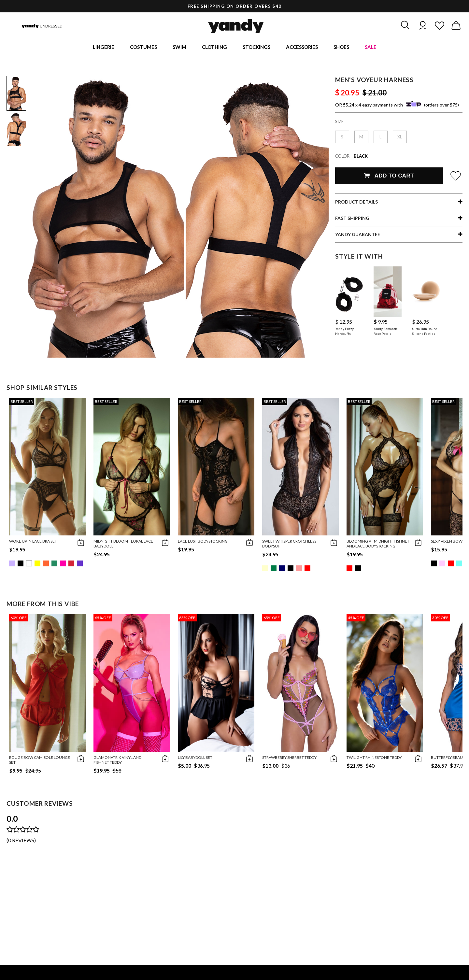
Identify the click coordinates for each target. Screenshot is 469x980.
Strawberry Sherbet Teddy (289, 758)
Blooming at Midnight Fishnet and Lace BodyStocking (378, 545)
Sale (371, 47)
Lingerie (104, 47)
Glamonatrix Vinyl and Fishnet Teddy (117, 761)
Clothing (214, 47)
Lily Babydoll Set (195, 758)
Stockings (256, 47)
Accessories (302, 47)
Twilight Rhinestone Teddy (374, 758)
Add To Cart (389, 177)
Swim (179, 47)
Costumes (143, 47)
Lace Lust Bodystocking (203, 542)
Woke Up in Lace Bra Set (33, 542)
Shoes (341, 47)
